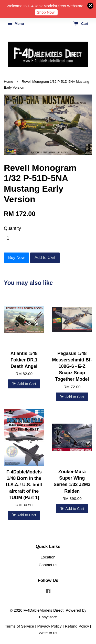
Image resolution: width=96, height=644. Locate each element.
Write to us (48, 633)
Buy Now (16, 258)
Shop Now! (46, 12)
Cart (81, 24)
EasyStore (48, 617)
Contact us (48, 565)
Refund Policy (77, 626)
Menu (16, 24)
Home (8, 82)
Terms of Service (19, 626)
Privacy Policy (50, 626)
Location (48, 557)
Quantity (12, 228)
